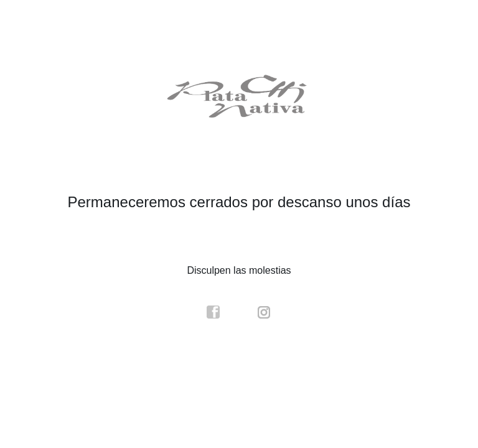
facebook (213, 312)
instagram (265, 312)
